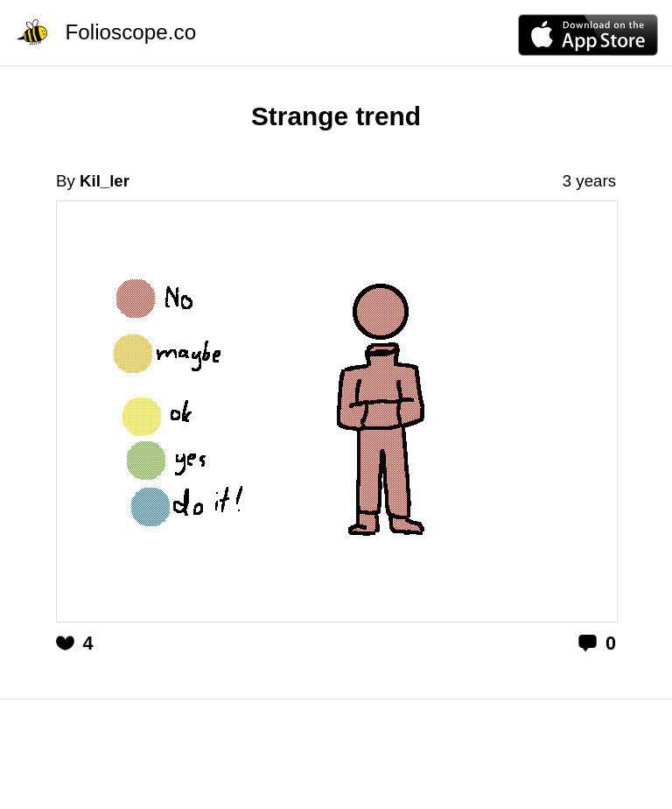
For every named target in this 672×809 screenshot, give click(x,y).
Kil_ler (105, 181)
